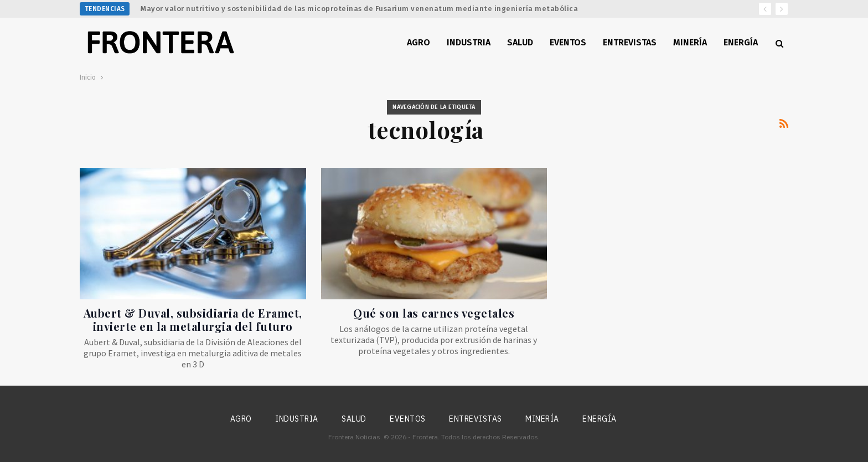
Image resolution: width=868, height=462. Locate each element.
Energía (741, 42)
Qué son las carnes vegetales (434, 313)
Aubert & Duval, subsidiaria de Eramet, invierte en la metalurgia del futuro (193, 320)
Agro (418, 42)
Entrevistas (630, 42)
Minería (690, 42)
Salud (520, 42)
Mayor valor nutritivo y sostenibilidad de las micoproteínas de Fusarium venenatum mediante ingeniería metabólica (359, 9)
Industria (469, 42)
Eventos (568, 42)
